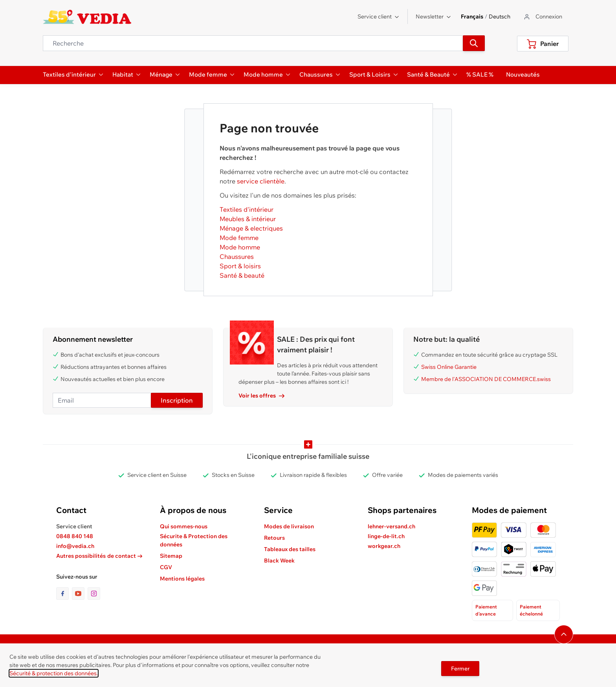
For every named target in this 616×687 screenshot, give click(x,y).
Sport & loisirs (240, 266)
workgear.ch (384, 546)
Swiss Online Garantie (449, 367)
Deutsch (500, 16)
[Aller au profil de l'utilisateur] (543, 17)
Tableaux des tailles (290, 549)
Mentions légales (182, 579)
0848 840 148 (75, 536)
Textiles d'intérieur (247, 209)
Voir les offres (261, 396)
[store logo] (87, 17)
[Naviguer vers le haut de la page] (564, 634)
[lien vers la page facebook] (64, 594)
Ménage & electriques (251, 228)
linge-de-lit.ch (386, 536)
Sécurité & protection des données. (54, 673)
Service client (379, 16)
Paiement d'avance (486, 610)
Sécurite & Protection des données (194, 540)
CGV (166, 567)
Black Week (279, 561)
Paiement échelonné (531, 610)
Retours (274, 538)
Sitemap (171, 556)
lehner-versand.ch (391, 526)
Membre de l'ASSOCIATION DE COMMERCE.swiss (486, 379)
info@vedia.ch (75, 546)
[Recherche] (474, 43)
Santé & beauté (242, 275)
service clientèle (261, 181)
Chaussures (237, 256)
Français (472, 16)
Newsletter (434, 16)
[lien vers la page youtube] (80, 594)
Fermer (460, 669)
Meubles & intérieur (248, 219)
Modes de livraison (289, 526)
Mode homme (240, 247)
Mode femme (239, 238)
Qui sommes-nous (184, 526)
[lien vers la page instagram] (94, 594)
